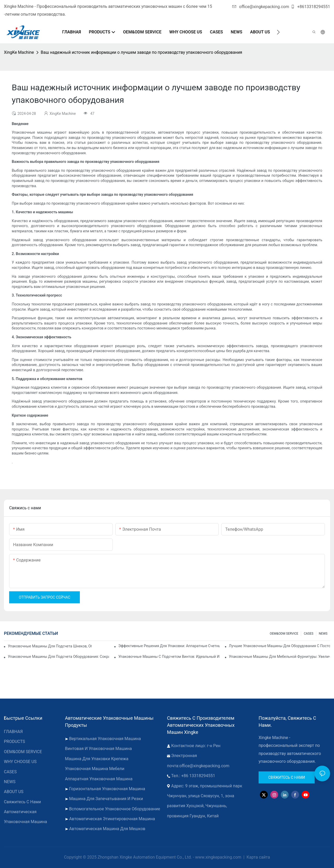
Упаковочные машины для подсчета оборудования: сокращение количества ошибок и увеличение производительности (58, 657)
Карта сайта (258, 857)
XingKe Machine (19, 52)
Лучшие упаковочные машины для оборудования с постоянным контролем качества (279, 646)
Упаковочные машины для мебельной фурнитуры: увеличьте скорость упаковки (279, 657)
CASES (309, 634)
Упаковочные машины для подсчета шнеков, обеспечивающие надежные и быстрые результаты (50, 646)
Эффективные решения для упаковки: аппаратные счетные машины (169, 646)
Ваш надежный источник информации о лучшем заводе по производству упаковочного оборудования (141, 52)
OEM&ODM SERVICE (284, 634)
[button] (278, 32)
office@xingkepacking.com (261, 7)
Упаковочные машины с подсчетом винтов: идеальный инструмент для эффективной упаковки (169, 657)
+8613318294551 (310, 7)
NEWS (323, 634)
